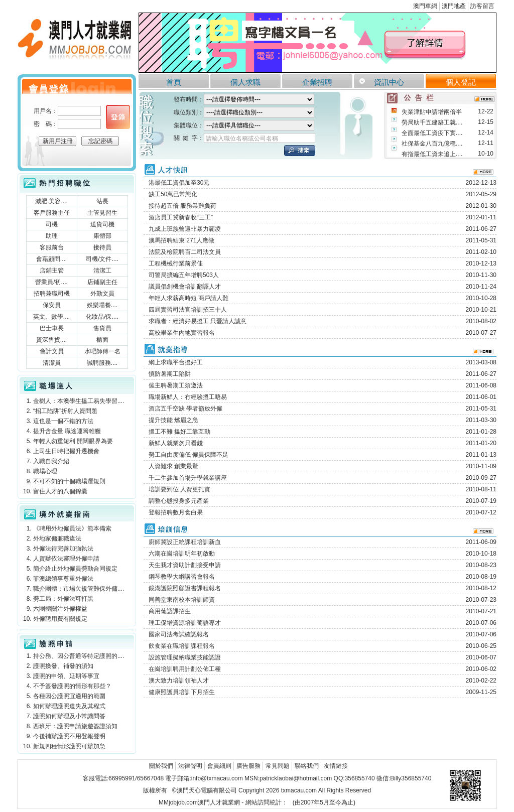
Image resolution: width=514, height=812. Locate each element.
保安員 (52, 305)
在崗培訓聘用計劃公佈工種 (185, 669)
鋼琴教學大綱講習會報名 (182, 577)
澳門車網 (425, 6)
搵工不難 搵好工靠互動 (179, 432)
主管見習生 (102, 213)
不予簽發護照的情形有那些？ (72, 686)
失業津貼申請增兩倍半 (432, 112)
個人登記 (461, 82)
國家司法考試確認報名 (179, 634)
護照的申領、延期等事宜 (66, 676)
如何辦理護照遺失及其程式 (69, 706)
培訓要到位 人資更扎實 (179, 489)
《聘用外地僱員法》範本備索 (72, 528)
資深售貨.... (51, 340)
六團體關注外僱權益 (60, 609)
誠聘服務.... (102, 363)
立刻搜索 (300, 151)
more (485, 99)
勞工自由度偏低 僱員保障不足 (188, 455)
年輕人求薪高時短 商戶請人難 (188, 298)
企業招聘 (317, 82)
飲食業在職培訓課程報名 (182, 646)
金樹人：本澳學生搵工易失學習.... (79, 401)
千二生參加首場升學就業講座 (188, 478)
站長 (102, 201)
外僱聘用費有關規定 (60, 619)
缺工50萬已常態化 (173, 194)
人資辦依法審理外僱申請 (66, 559)
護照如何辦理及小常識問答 (69, 716)
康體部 (102, 236)
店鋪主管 (52, 270)
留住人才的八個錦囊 (60, 491)
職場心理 (45, 471)
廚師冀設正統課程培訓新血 (185, 542)
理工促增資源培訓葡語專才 (185, 623)
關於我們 (161, 766)
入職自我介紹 (51, 461)
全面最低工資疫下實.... (432, 133)
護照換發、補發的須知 (63, 666)
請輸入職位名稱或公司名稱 (242, 139)
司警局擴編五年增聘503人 (184, 275)
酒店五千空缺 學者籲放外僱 (185, 409)
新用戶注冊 (58, 141)
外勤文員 (102, 294)
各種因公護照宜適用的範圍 (69, 696)
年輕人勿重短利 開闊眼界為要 (73, 441)
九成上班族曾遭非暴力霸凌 (185, 229)
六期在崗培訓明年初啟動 (182, 554)
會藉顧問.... (51, 259)
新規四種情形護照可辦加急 (69, 746)
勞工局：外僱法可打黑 (63, 599)
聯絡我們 (307, 766)
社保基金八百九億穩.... (432, 144)
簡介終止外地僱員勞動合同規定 (75, 569)
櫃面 (102, 340)
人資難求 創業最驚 (173, 466)
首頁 (174, 82)
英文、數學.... (51, 317)
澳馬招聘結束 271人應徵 (181, 240)
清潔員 (52, 363)
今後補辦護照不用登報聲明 (69, 736)
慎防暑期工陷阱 (170, 374)
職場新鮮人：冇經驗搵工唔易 (188, 397)
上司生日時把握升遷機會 (66, 451)
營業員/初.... (51, 282)
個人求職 (245, 82)
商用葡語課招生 (170, 611)
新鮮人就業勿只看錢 (176, 443)
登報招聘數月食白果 (176, 512)
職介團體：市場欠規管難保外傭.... (79, 589)
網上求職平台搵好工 (176, 362)
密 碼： (46, 124)
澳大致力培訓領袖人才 (179, 681)
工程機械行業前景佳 (176, 263)
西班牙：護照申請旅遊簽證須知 (75, 726)
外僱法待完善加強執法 (63, 549)
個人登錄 (118, 117)
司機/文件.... (102, 259)
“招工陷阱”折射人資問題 (65, 411)
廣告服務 (248, 766)
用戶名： (46, 111)
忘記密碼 (100, 141)
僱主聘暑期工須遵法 (176, 385)
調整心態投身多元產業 (179, 501)
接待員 (102, 247)
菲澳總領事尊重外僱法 (63, 579)
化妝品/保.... (102, 317)
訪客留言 (482, 6)
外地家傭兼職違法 (57, 538)
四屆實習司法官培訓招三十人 (188, 310)
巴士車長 (52, 328)
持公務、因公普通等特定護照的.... (79, 656)
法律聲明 (190, 766)
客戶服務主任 (52, 213)
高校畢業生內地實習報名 (182, 333)
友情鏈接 (336, 766)
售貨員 (102, 328)
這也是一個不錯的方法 (63, 421)
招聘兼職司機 (52, 294)
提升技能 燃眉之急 (173, 420)
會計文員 (52, 351)
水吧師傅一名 (102, 351)
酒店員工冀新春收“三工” (181, 217)
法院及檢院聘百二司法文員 (185, 252)
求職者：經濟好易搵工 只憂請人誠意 (198, 321)
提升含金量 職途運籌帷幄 (67, 431)
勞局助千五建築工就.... (432, 122)
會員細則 (219, 766)
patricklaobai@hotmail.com (296, 778)
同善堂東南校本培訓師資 (182, 600)
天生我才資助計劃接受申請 (185, 565)
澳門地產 (454, 6)
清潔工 (102, 270)
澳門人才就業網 (77, 41)
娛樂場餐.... (102, 305)
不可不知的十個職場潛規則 (69, 481)
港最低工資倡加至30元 (179, 183)
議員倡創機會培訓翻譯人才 (185, 287)
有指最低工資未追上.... (432, 154)
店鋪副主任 (102, 282)
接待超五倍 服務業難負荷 (182, 206)
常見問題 (278, 766)
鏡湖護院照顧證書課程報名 (185, 588)
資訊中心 (389, 82)
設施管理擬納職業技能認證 (185, 657)
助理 (52, 236)
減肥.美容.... (51, 201)
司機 (52, 224)
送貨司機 (102, 224)
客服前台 (52, 247)
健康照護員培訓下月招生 (182, 692)
